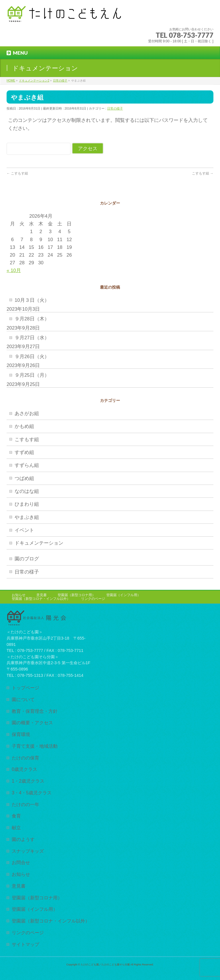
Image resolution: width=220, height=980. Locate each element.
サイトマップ (25, 944)
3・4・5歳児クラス (32, 793)
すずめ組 (24, 452)
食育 (16, 816)
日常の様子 (115, 108)
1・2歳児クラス (28, 781)
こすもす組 (17, 173)
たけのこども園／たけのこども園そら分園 (105, 965)
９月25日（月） (32, 375)
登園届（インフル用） (123, 595)
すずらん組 (27, 465)
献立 (16, 828)
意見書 (42, 595)
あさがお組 (27, 413)
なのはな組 (27, 491)
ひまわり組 (27, 504)
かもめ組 (24, 426)
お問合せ (21, 862)
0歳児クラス (24, 769)
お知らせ (19, 595)
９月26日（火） (32, 357)
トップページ (25, 688)
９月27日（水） (32, 338)
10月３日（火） (32, 300)
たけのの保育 (25, 758)
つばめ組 (24, 478)
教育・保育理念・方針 (35, 711)
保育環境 (21, 734)
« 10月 (14, 270)
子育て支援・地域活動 (35, 746)
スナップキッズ (28, 851)
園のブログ (27, 559)
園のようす (23, 839)
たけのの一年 (25, 804)
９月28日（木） (32, 319)
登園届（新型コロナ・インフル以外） (41, 599)
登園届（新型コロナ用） (76, 595)
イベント (24, 530)
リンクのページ (93, 599)
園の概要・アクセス (32, 723)
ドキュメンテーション (39, 543)
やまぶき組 (27, 517)
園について (23, 699)
